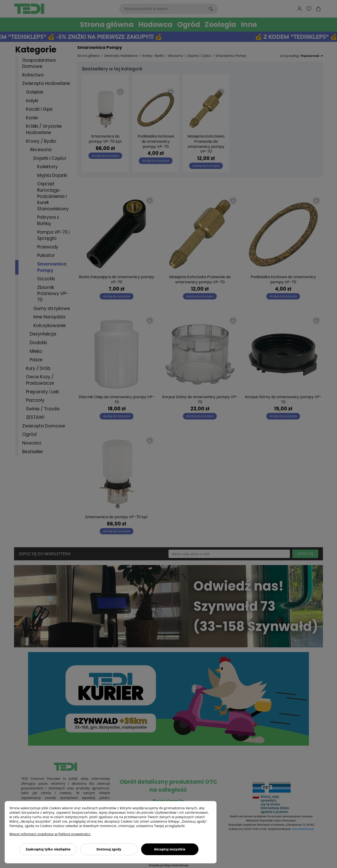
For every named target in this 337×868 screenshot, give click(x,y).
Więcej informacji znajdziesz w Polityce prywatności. (50, 834)
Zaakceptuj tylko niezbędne (48, 849)
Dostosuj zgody (109, 849)
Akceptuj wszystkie (170, 849)
